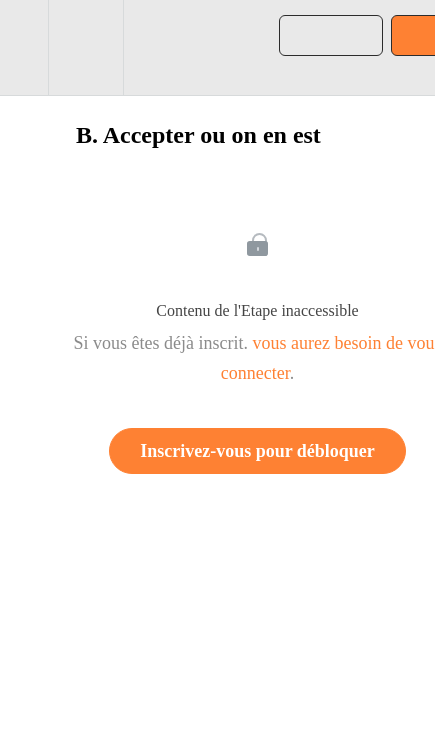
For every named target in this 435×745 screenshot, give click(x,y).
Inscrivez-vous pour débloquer (257, 451)
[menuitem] (85, 47)
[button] (24, 47)
